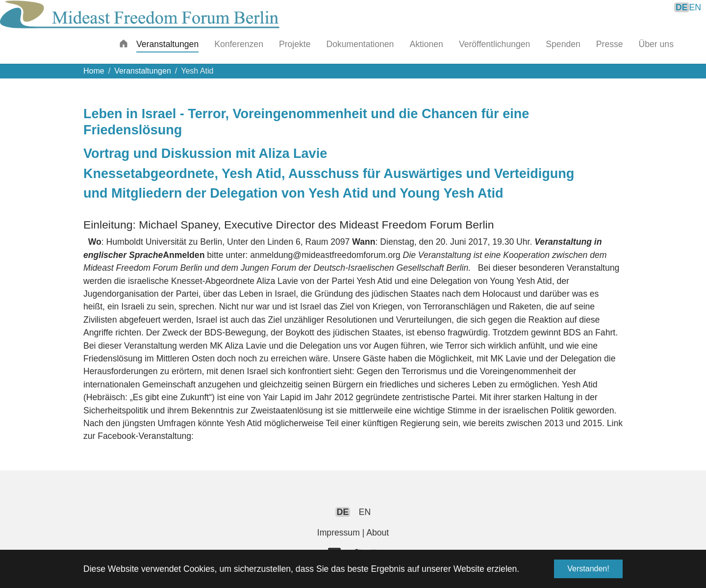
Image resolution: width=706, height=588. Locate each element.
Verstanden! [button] (588, 569)
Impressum (339, 533)
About (378, 533)
